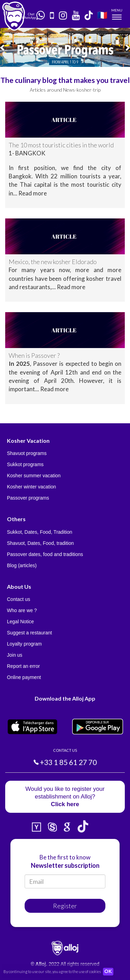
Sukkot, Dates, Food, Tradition (40, 532)
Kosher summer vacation (34, 476)
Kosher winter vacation (32, 487)
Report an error (23, 666)
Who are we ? (22, 610)
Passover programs (28, 498)
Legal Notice (20, 622)
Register (65, 906)
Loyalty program (24, 644)
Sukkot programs (25, 464)
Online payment (24, 677)
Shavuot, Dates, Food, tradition (40, 543)
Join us (15, 655)
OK (108, 972)
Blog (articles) (22, 565)
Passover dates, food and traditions (45, 554)
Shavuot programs (27, 453)
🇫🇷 (102, 15)
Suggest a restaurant (29, 633)
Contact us (19, 599)
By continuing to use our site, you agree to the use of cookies (52, 971)
